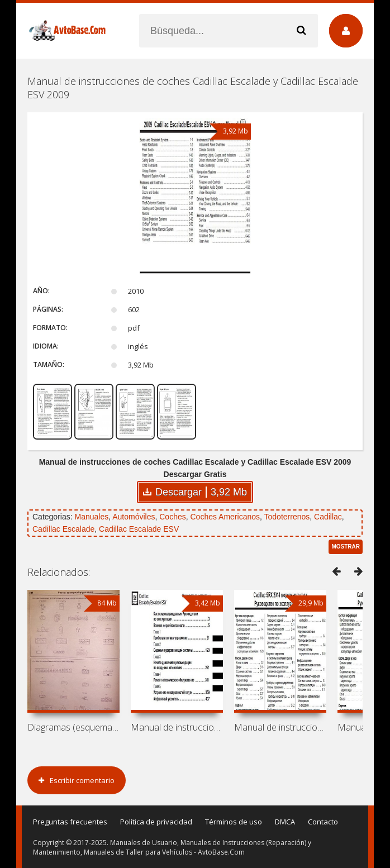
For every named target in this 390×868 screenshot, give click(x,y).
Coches (172, 517)
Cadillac (328, 517)
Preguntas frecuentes (70, 822)
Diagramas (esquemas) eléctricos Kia (73, 727)
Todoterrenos (287, 517)
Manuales (91, 517)
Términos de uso (234, 822)
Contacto (323, 822)
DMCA (285, 822)
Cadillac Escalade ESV (139, 529)
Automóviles (134, 517)
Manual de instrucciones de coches (177, 727)
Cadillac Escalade (63, 529)
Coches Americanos (225, 517)
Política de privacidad (156, 822)
